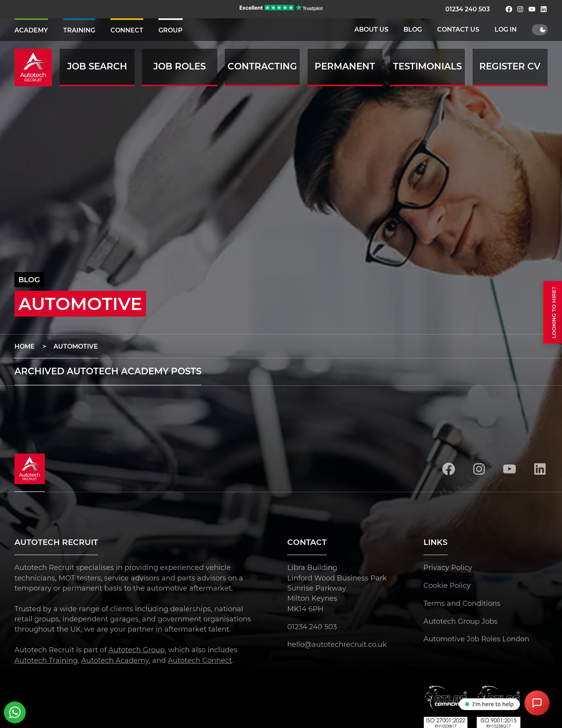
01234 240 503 (468, 9)
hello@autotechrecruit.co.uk (337, 645)
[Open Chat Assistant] (537, 703)
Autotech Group (137, 650)
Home (25, 346)
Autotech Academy (115, 660)
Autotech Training (46, 660)
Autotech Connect (200, 660)
